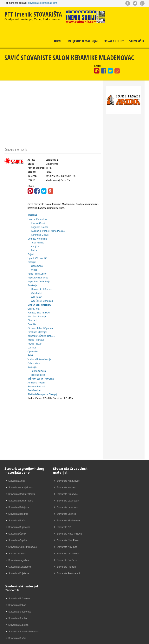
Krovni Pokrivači (36, 340)
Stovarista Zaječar (110, 547)
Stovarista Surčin (110, 521)
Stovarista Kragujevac (66, 481)
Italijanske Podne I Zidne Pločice (48, 231)
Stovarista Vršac (109, 540)
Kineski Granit (38, 223)
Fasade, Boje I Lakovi (39, 313)
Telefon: (32, 176)
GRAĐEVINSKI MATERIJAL (39, 305)
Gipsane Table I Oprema (40, 328)
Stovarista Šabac (110, 487)
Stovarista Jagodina (19, 560)
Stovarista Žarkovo (110, 554)
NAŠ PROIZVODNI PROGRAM (41, 379)
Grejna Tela (33, 309)
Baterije (32, 262)
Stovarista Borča (17, 521)
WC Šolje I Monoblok (42, 301)
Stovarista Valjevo (110, 534)
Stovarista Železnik (110, 560)
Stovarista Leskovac (65, 507)
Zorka (34, 250)
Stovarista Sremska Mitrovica (116, 514)
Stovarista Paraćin (64, 567)
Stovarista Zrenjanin (111, 573)
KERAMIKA (32, 215)
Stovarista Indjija (17, 554)
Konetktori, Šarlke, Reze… (41, 336)
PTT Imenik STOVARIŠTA (33, 14)
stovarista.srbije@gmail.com (42, 3)
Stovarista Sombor (110, 501)
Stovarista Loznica (64, 514)
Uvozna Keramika (37, 219)
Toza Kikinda (38, 243)
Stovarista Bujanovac (19, 527)
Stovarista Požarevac (112, 481)
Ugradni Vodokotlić (37, 258)
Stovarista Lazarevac (65, 501)
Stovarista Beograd (18, 514)
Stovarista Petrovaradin (67, 573)
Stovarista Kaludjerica (20, 567)
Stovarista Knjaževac (19, 573)
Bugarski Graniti (39, 227)
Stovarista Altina (17, 481)
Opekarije (32, 352)
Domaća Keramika (38, 239)
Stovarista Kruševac (65, 494)
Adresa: (32, 160)
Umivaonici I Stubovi (42, 289)
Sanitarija (33, 285)
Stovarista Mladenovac (66, 521)
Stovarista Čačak (17, 534)
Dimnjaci (32, 320)
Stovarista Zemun (110, 567)
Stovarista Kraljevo (64, 487)
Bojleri (31, 254)
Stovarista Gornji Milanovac (23, 547)
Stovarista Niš (62, 527)
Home (58, 41)
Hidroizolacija (38, 375)
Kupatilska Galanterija (39, 282)
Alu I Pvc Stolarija (37, 317)
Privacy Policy (114, 41)
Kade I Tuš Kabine (37, 274)
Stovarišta (137, 41)
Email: (31, 180)
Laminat (32, 348)
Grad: (31, 164)
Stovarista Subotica (111, 507)
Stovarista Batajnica (19, 507)
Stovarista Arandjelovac (20, 487)
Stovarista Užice (109, 527)
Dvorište (32, 324)
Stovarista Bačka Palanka (22, 494)
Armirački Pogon (36, 383)
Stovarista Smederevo (112, 494)
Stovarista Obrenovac (66, 554)
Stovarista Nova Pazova (67, 534)
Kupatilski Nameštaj (38, 278)
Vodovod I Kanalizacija (39, 359)
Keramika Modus (40, 235)
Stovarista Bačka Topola (21, 501)
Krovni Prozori (35, 344)
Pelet (30, 355)
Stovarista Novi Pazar (66, 540)
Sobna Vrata (34, 363)
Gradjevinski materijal (82, 41)
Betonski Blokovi (36, 387)
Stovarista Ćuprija (18, 540)
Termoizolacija (38, 371)
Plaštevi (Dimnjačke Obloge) (42, 394)
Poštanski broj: (36, 168)
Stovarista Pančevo (65, 560)
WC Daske (37, 297)
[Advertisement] (53, 114)
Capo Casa (37, 266)
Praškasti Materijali (37, 332)
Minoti (34, 270)
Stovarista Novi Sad (65, 547)
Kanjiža (35, 247)
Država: (32, 172)
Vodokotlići (37, 293)
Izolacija (32, 367)
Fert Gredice (34, 390)
